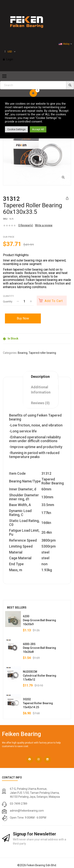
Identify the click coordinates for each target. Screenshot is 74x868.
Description (40, 377)
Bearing (23, 353)
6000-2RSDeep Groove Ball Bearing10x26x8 (39, 648)
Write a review (44, 225)
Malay (64, 44)
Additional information (41, 390)
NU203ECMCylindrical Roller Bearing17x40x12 (40, 676)
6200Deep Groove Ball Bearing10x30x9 (39, 620)
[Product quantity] (24, 301)
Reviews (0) (40, 403)
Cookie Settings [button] (16, 129)
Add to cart (54, 301)
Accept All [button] (38, 129)
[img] (70, 85)
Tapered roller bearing (42, 353)
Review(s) (26, 225)
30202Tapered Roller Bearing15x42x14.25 (38, 703)
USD (10, 52)
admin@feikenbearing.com (27, 811)
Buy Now (23, 318)
